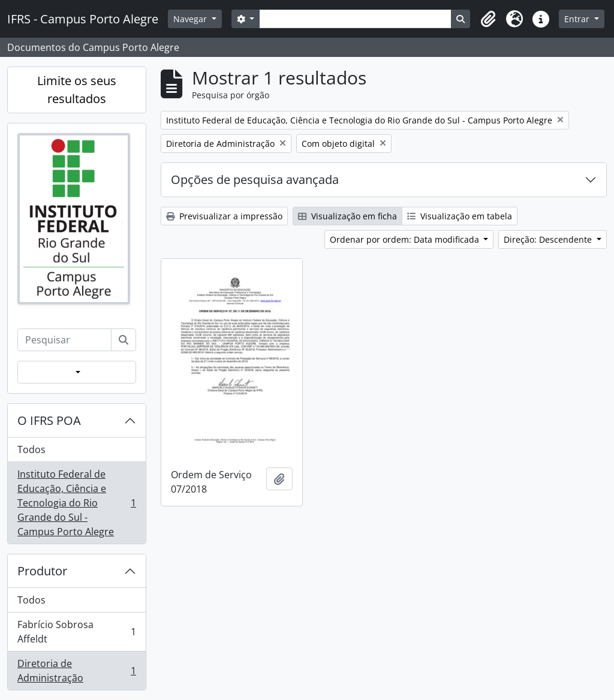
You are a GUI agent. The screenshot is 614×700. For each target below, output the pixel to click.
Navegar (191, 19)
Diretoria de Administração (76, 671)
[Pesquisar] (124, 340)
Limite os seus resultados (77, 90)
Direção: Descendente (549, 239)
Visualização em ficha (347, 216)
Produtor (42, 571)
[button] (488, 19)
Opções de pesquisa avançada (255, 179)
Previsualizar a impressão (224, 216)
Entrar (578, 19)
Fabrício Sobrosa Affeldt (76, 632)
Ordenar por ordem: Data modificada (406, 239)
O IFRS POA (49, 420)
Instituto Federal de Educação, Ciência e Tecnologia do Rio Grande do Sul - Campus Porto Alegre (76, 503)
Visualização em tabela (460, 216)
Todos (31, 449)
